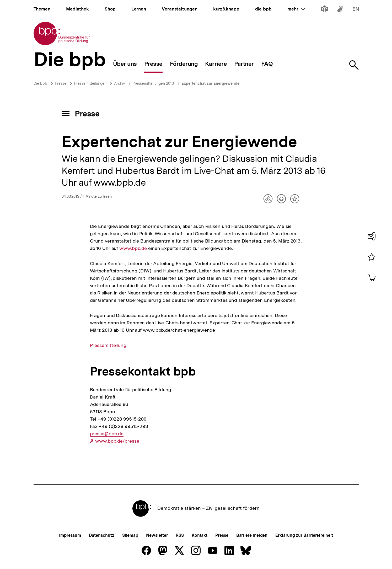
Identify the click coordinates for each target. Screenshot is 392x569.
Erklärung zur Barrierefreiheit (304, 535)
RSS (180, 535)
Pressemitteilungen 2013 (153, 83)
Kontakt (200, 535)
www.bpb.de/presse (117, 441)
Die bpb (40, 83)
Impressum (70, 535)
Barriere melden (252, 535)
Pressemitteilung (108, 345)
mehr (296, 9)
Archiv (119, 83)
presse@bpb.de (107, 434)
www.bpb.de (133, 248)
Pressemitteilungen (90, 83)
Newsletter (157, 535)
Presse (61, 83)
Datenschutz (102, 535)
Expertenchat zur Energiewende (210, 83)
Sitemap (130, 535)
